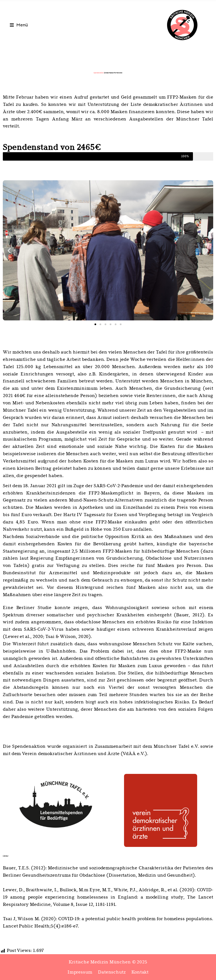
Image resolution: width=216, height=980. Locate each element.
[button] (19, 25)
